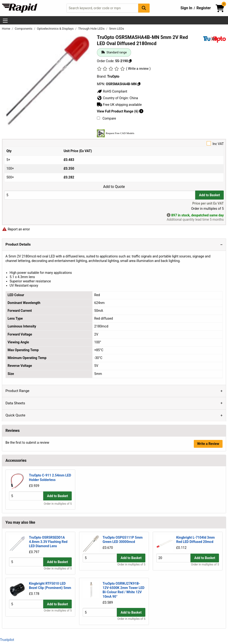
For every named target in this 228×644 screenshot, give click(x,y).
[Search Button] (144, 8)
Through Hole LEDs (92, 29)
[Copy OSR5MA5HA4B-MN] (139, 84)
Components (24, 29)
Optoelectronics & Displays (56, 29)
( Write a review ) (138, 69)
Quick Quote (15, 415)
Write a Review (208, 444)
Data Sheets (15, 403)
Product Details (18, 244)
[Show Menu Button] (5, 21)
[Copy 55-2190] (130, 61)
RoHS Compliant (112, 91)
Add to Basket (209, 195)
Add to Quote (114, 187)
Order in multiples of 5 (58, 504)
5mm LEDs (116, 29)
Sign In (186, 8)
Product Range (17, 391)
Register (204, 8)
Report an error (16, 229)
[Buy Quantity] (100, 195)
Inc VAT (114, 143)
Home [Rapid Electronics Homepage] (6, 29)
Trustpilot (7, 640)
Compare (106, 118)
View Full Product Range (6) (120, 111)
